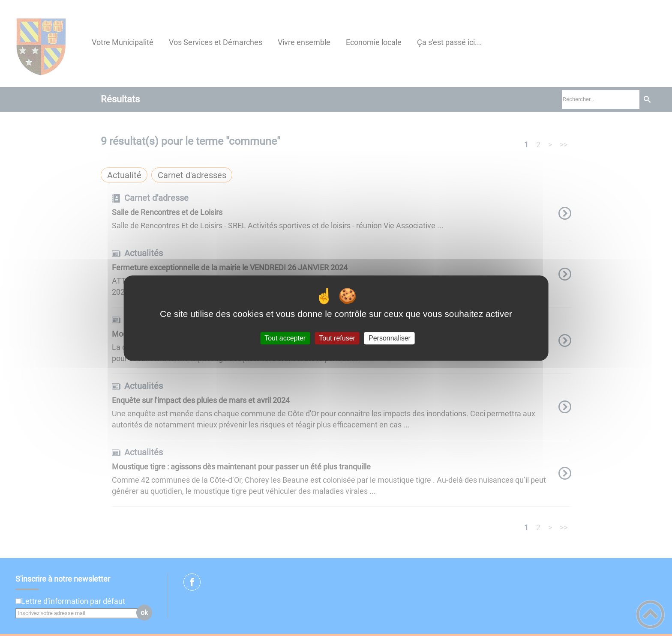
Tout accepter (285, 338)
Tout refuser (337, 338)
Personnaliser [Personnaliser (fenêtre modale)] (390, 338)
